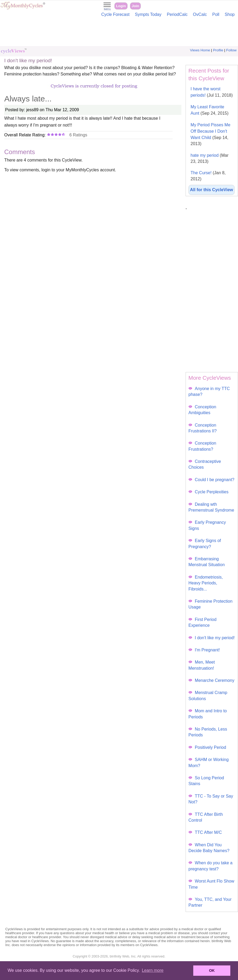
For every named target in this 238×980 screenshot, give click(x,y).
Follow (231, 50)
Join (136, 6)
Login (121, 6)
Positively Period (207, 747)
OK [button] (212, 970)
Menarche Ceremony (211, 680)
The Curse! (208, 176)
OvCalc (200, 14)
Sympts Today (148, 14)
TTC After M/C (205, 832)
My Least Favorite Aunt (210, 110)
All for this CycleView (212, 190)
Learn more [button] (153, 970)
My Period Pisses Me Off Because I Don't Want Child (210, 134)
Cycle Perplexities (208, 492)
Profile (218, 50)
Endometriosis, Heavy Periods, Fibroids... (206, 583)
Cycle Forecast (115, 14)
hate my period (210, 158)
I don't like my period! (212, 638)
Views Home (200, 50)
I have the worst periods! (212, 92)
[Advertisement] (119, 33)
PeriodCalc (177, 14)
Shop (230, 14)
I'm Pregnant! (204, 650)
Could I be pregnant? (211, 480)
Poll (216, 14)
